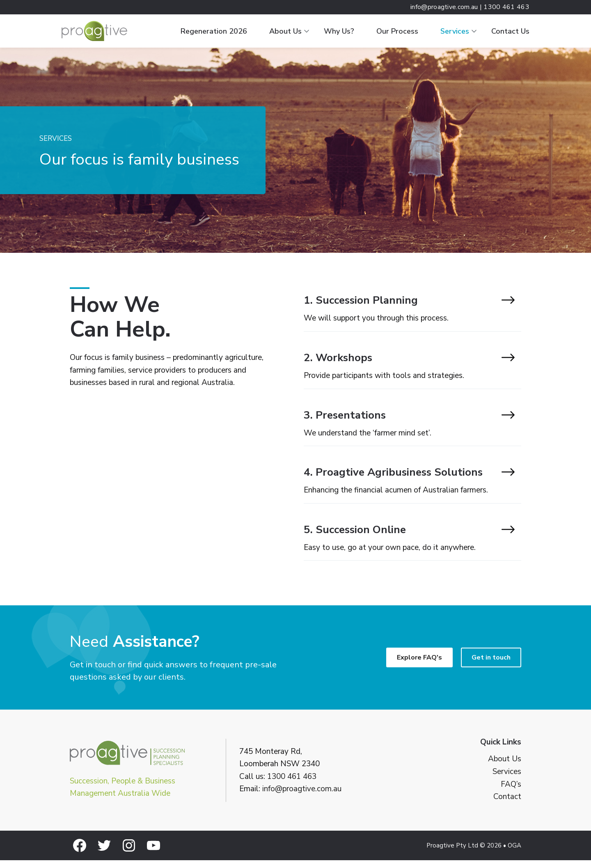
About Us (285, 31)
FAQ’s (511, 792)
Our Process (397, 31)
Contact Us (510, 31)
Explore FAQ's (419, 665)
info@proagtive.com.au (302, 797)
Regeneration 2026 (214, 31)
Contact (507, 805)
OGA (514, 853)
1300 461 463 (292, 784)
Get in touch (491, 665)
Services (455, 31)
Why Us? (339, 31)
